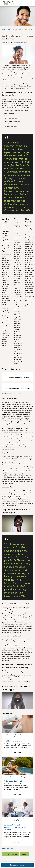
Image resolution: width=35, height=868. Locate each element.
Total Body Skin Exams (13, 741)
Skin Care (24, 854)
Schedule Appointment (18, 865)
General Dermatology (10, 854)
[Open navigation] (32, 3)
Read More (17, 752)
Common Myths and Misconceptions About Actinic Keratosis (15, 827)
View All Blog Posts (8, 848)
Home (3, 29)
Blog (9, 29)
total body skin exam (11, 673)
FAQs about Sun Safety (13, 781)
